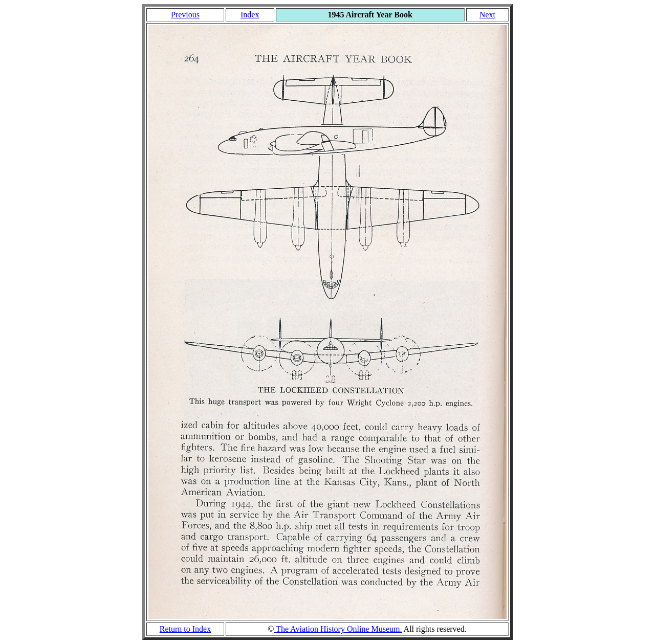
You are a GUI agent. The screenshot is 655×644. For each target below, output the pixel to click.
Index (250, 15)
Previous (185, 15)
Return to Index (185, 629)
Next (487, 15)
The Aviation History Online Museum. (338, 629)
